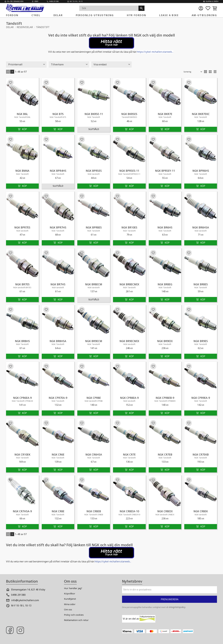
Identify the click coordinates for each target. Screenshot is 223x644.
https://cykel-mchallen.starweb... (155, 52)
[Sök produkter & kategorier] (109, 8)
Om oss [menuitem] (68, 609)
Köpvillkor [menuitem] (70, 593)
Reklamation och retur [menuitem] (76, 620)
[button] (208, 8)
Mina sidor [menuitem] (70, 604)
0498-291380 (18, 595)
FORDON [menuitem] (12, 15)
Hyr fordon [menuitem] (137, 15)
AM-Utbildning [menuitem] (204, 15)
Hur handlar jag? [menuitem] (73, 588)
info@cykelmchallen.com (25, 600)
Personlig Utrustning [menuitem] (95, 15)
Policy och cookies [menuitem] (74, 615)
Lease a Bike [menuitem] (169, 15)
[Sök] (141, 8)
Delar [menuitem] (58, 15)
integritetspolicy (177, 607)
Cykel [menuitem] (36, 15)
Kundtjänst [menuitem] (70, 599)
